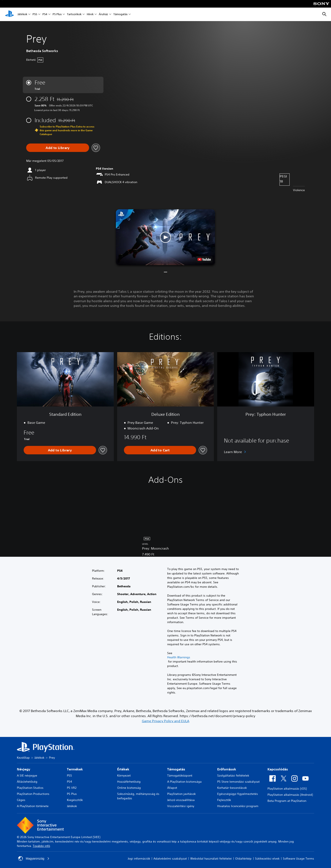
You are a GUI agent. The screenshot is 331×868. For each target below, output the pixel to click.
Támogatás (120, 14)
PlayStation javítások (181, 794)
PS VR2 (72, 788)
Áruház (103, 14)
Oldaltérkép (243, 859)
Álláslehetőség (27, 782)
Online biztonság (129, 788)
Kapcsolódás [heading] (278, 769)
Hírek (90, 14)
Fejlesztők (224, 800)
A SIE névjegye (27, 775)
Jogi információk (139, 859)
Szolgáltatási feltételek (233, 775)
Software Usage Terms (298, 859)
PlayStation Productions (33, 794)
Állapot (172, 788)
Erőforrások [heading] (227, 769)
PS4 (45, 14)
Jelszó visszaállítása (181, 800)
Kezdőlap (23, 758)
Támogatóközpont (180, 775)
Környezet (124, 775)
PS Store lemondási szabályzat (238, 782)
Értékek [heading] (123, 769)
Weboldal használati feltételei (211, 859)
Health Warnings (179, 657)
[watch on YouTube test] (204, 259)
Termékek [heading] (75, 769)
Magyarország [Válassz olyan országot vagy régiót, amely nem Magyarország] (34, 859)
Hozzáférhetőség (129, 782)
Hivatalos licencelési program (238, 806)
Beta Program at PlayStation (287, 801)
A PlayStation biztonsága (184, 782)
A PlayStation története (33, 806)
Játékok (22, 14)
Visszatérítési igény (181, 806)
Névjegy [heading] (24, 769)
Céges (21, 800)
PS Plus (57, 14)
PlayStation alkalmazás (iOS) (287, 789)
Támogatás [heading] (176, 769)
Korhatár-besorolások (232, 788)
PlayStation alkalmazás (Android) (290, 795)
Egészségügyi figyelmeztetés (238, 794)
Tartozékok (74, 14)
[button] (165, 237)
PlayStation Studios (30, 788)
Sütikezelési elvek (267, 859)
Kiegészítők (75, 800)
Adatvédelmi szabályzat (170, 859)
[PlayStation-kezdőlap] (9, 14)
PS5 (35, 14)
